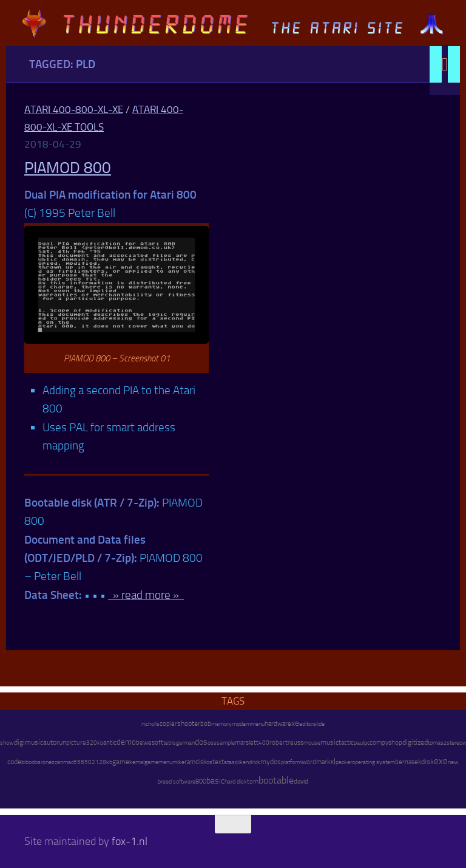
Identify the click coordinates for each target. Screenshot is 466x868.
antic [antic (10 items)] (110, 743)
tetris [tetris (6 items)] (170, 743)
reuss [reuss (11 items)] (295, 743)
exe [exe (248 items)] (441, 761)
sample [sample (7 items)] (226, 743)
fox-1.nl (130, 841)
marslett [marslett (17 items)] (247, 742)
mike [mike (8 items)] (178, 762)
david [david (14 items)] (301, 781)
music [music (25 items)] (329, 742)
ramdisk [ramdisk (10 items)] (195, 762)
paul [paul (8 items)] (359, 743)
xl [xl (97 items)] (333, 761)
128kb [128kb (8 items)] (104, 762)
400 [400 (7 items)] (264, 743)
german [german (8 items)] (185, 743)
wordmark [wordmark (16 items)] (316, 762)
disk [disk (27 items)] (427, 762)
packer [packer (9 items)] (344, 762)
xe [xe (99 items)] (295, 723)
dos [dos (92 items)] (201, 742)
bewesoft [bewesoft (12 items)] (150, 743)
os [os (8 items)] (209, 762)
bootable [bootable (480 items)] (276, 780)
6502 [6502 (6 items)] (88, 762)
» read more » (146, 595)
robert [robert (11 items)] (279, 743)
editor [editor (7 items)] (306, 724)
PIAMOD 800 (68, 168)
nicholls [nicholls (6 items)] (150, 724)
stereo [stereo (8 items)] (454, 743)
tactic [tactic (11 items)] (346, 743)
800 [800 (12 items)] (201, 781)
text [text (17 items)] (218, 762)
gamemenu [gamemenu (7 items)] (158, 762)
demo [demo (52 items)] (126, 742)
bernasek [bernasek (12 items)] (408, 762)
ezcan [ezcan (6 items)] (56, 762)
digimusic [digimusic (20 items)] (29, 742)
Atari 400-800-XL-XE (74, 109)
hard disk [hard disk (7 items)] (236, 782)
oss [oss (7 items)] (212, 743)
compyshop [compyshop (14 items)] (386, 743)
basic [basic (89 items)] (215, 781)
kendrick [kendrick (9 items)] (250, 762)
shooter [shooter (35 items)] (189, 723)
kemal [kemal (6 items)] (137, 762)
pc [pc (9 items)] (367, 743)
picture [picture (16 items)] (76, 743)
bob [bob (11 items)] (206, 724)
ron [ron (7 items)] (45, 762)
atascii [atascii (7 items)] (232, 762)
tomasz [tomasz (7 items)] (437, 743)
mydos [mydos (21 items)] (271, 762)
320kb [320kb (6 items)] (95, 743)
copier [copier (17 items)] (168, 723)
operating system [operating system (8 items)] (373, 762)
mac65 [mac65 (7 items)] (72, 762)
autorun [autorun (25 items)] (55, 742)
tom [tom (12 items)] (253, 781)
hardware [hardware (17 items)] (278, 723)
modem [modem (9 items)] (241, 724)
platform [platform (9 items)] (291, 762)
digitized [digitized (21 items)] (415, 742)
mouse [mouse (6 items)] (312, 743)
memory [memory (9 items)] (221, 724)
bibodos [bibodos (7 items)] (31, 762)
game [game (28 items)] (121, 762)
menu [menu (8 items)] (258, 724)
